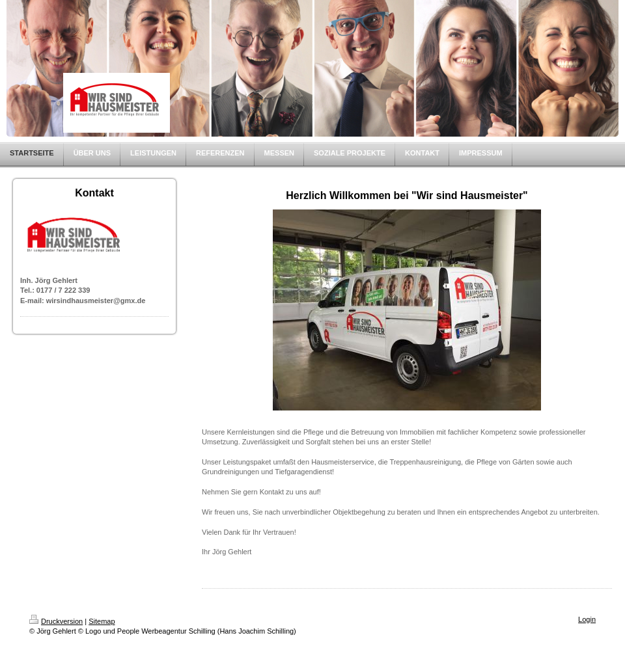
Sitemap (102, 621)
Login (587, 619)
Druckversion (56, 621)
